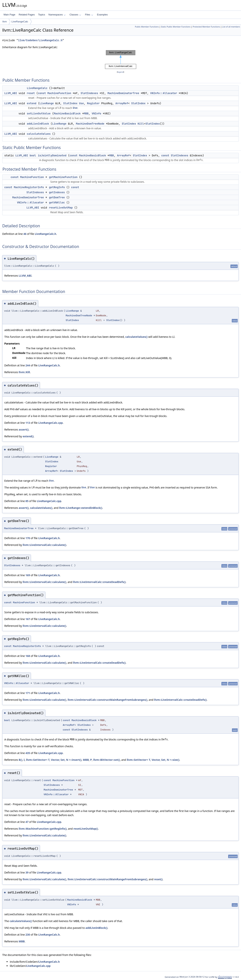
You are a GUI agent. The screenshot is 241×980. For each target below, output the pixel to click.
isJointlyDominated (52, 155)
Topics (42, 15)
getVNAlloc (57, 202)
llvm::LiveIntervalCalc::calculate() (44, 545)
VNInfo (96, 113)
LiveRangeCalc (20, 22)
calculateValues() (136, 337)
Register (93, 103)
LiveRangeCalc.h (45, 234)
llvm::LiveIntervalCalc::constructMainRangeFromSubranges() (107, 700)
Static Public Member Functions (176, 27)
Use (81, 103)
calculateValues (39, 134)
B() (20, 760)
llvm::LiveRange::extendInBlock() (81, 508)
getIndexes (57, 192)
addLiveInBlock (38, 124)
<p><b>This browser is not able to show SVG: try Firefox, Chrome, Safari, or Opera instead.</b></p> (121, 60)
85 (27, 501)
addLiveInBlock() (96, 928)
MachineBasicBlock (67, 113)
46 (25, 234)
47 (27, 822)
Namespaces (57, 15)
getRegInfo (57, 187)
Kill (141, 124)
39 (27, 872)
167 (28, 619)
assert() (24, 430)
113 (28, 423)
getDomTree (57, 197)
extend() (28, 436)
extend (32, 103)
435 (28, 753)
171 (28, 693)
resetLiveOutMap (61, 208)
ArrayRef (122, 103)
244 (28, 365)
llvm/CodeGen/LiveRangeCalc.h (40, 40)
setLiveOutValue (39, 113)
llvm (5, 22)
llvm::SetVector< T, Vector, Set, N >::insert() (54, 760)
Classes (75, 15)
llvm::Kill (24, 372)
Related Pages (27, 15)
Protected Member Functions (206, 27)
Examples (102, 15)
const (42, 93)
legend (120, 72)
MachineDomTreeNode (90, 124)
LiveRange (47, 103)
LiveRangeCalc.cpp (50, 423)
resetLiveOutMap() (86, 829)
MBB (86, 113)
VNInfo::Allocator (164, 93)
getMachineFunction (63, 177)
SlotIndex (70, 103)
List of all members (231, 27)
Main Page (9, 15)
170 (28, 538)
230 (28, 935)
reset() (158, 879)
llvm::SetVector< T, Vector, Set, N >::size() (153, 760)
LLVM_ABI (11, 93)
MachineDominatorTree (123, 93)
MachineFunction (59, 93)
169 (28, 575)
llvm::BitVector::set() (107, 760)
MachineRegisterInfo (29, 187)
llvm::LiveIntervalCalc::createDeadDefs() (99, 582)
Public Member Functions (147, 27)
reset (31, 93)
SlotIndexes (89, 93)
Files (89, 15)
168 (28, 656)
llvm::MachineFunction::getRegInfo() (43, 829)
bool (33, 155)
